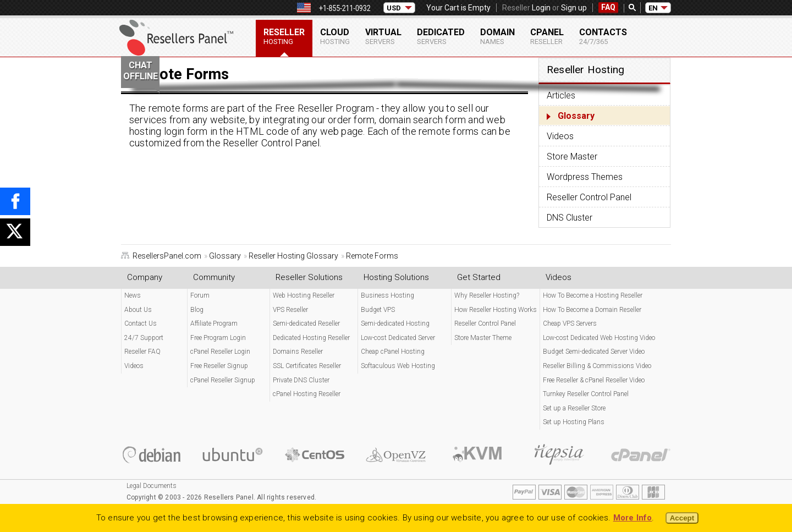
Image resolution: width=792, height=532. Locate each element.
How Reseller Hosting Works (496, 310)
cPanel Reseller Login (220, 352)
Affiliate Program (214, 323)
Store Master (572, 157)
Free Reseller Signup (219, 366)
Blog (197, 310)
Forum (200, 295)
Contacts (603, 36)
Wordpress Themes (585, 177)
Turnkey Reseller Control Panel (586, 394)
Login (541, 8)
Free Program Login (218, 338)
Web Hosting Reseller (304, 295)
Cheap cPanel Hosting (393, 352)
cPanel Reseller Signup (223, 380)
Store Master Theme (483, 338)
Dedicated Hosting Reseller (311, 338)
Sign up (574, 8)
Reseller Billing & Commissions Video (597, 366)
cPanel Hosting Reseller (307, 394)
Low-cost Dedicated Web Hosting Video (599, 338)
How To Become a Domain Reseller (592, 310)
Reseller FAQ (142, 352)
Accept (682, 518)
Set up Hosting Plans (574, 422)
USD (394, 8)
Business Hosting (387, 295)
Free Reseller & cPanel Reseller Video (594, 380)
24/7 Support (144, 338)
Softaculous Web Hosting (398, 366)
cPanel (547, 36)
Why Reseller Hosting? (487, 295)
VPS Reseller (290, 310)
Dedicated (441, 36)
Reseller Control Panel (589, 197)
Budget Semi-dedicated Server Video (594, 352)
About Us (138, 310)
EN (653, 8)
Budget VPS (378, 310)
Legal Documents (152, 486)
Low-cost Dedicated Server (398, 338)
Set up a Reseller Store (574, 408)
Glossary (576, 116)
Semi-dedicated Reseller (306, 323)
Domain (497, 36)
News (133, 295)
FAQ (608, 7)
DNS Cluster (570, 218)
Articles (561, 95)
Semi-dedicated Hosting (395, 323)
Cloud (335, 36)
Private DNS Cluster (301, 380)
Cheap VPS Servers (570, 323)
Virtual (383, 36)
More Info (633, 518)
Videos (560, 136)
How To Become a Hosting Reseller (593, 295)
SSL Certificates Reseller (307, 366)
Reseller (284, 36)
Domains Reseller (298, 352)
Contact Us (141, 323)
